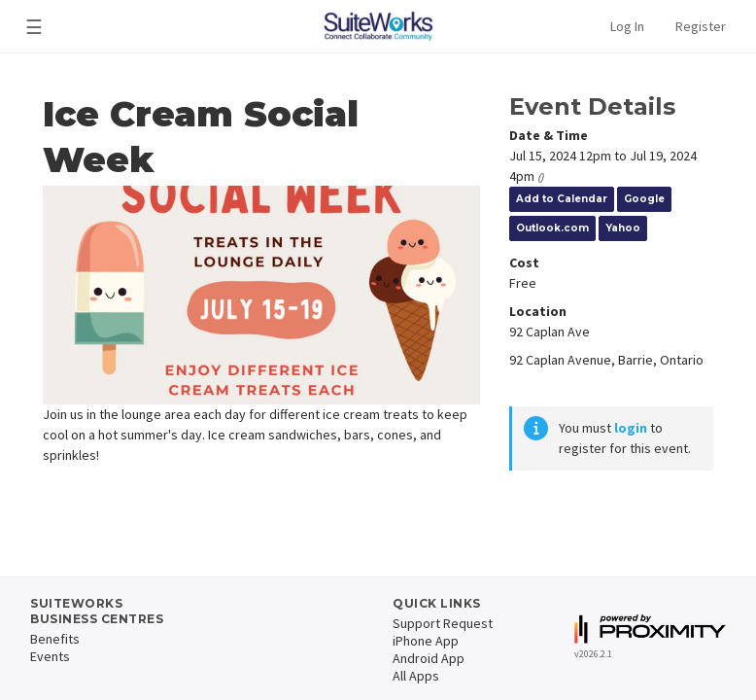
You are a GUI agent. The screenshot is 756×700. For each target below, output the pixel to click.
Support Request (443, 623)
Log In (627, 26)
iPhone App (426, 641)
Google (644, 199)
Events (50, 656)
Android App (429, 658)
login (631, 428)
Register (701, 26)
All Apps (416, 676)
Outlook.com (552, 228)
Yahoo (623, 228)
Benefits (55, 639)
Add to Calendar (562, 199)
